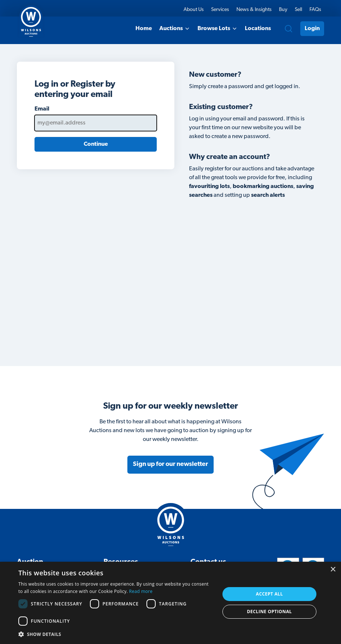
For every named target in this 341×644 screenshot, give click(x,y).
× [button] (333, 570)
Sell (298, 10)
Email (42, 109)
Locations (258, 29)
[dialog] (170, 603)
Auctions (175, 29)
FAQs (315, 10)
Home (144, 29)
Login (312, 29)
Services (220, 10)
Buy (283, 10)
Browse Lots (217, 29)
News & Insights (254, 10)
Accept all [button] (269, 594)
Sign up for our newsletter (170, 464)
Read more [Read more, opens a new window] (141, 591)
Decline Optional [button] (269, 612)
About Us (194, 10)
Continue (96, 144)
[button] (116, 634)
